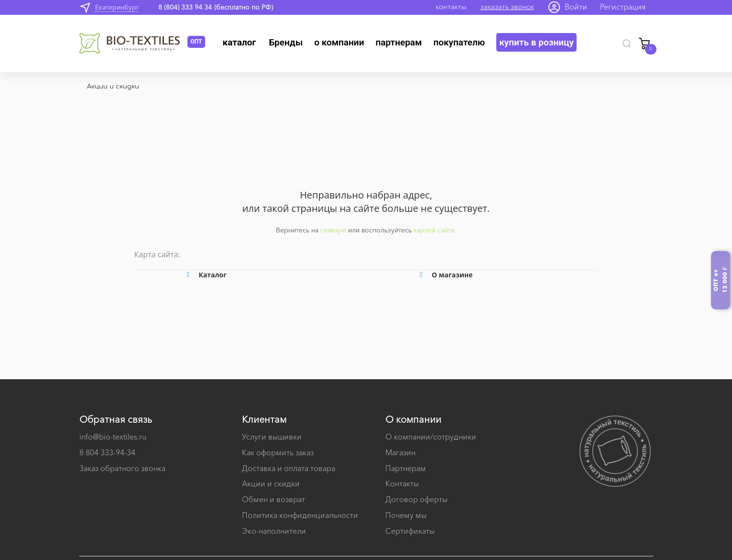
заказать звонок (507, 6)
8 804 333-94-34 (107, 452)
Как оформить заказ (278, 452)
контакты (451, 6)
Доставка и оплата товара (289, 468)
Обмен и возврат (273, 499)
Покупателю (459, 42)
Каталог (240, 42)
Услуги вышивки (272, 437)
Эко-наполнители (274, 531)
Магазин (400, 452)
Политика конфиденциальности (300, 515)
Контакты (402, 483)
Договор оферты (416, 499)
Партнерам (399, 42)
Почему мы (406, 515)
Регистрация (623, 7)
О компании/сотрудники (431, 437)
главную (333, 230)
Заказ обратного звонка (122, 468)
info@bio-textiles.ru (113, 437)
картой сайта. (435, 230)
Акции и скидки (271, 483)
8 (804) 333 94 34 (185, 7)
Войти (576, 7)
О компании (339, 42)
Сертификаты (410, 531)
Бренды (286, 42)
